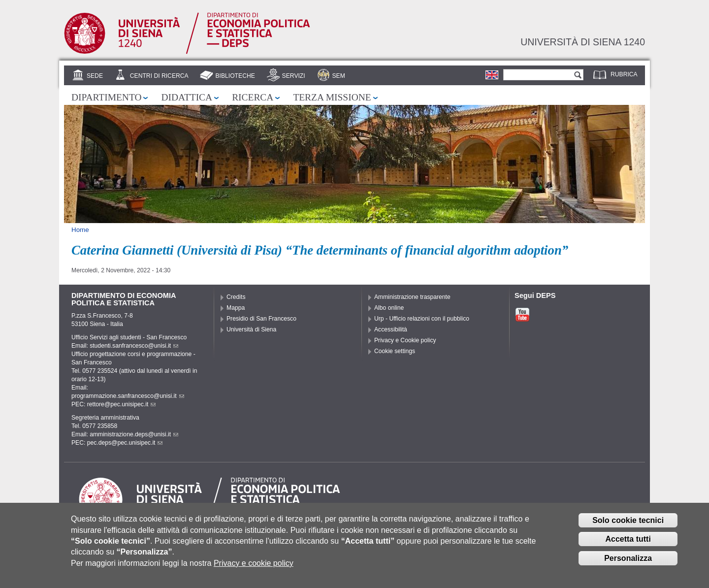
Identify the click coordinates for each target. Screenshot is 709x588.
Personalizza (628, 563)
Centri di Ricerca (159, 76)
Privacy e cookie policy (254, 568)
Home (80, 230)
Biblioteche (235, 76)
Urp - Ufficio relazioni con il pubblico (422, 319)
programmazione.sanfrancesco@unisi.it (128, 396)
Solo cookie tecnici (628, 525)
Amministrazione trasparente (412, 297)
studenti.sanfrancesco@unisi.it (134, 346)
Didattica (187, 97)
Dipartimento (106, 97)
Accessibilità (391, 329)
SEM (338, 76)
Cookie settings (395, 351)
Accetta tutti (628, 544)
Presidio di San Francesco (261, 319)
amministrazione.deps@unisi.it (134, 434)
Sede (95, 76)
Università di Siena (251, 329)
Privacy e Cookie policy (405, 340)
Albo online (389, 308)
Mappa (236, 308)
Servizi (294, 76)
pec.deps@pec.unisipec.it (125, 443)
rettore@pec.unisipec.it (122, 404)
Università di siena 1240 (583, 42)
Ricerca (253, 97)
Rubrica (624, 74)
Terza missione (332, 97)
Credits (236, 297)
